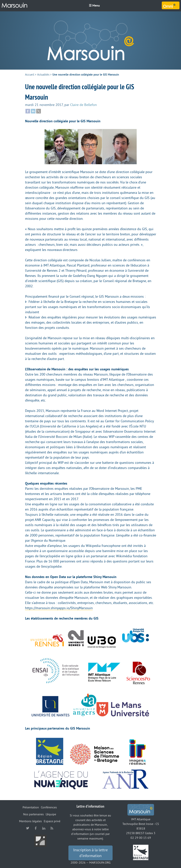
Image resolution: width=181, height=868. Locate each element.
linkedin (44, 828)
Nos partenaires (33, 814)
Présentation (31, 807)
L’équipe (51, 814)
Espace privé (52, 821)
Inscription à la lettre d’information (90, 853)
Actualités (43, 75)
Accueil (30, 75)
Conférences (49, 807)
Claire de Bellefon (83, 105)
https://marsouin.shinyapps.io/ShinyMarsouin (59, 608)
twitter (28, 828)
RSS (52, 828)
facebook (36, 828)
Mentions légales (30, 821)
